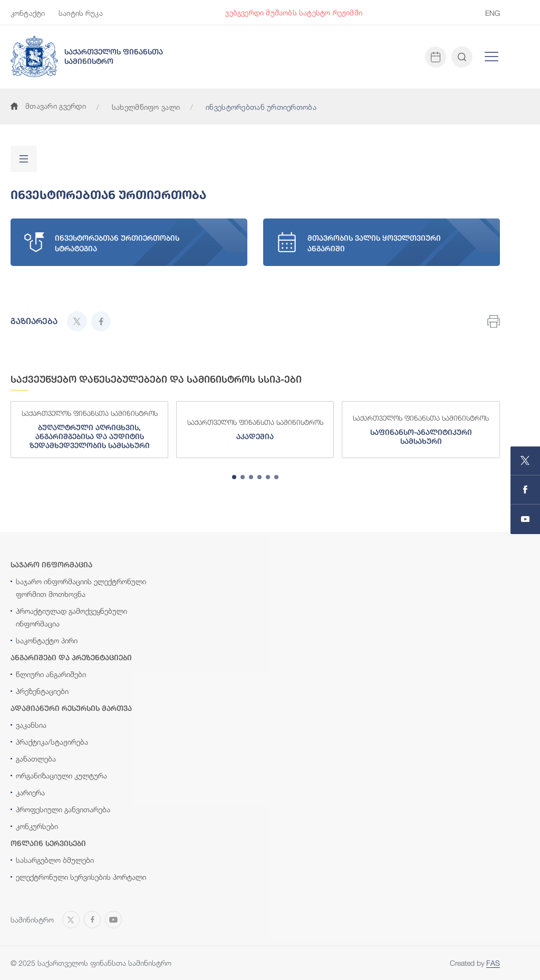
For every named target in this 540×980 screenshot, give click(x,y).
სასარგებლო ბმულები (55, 860)
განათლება (36, 759)
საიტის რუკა (81, 13)
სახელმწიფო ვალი (146, 107)
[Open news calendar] (436, 57)
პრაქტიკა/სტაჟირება (52, 742)
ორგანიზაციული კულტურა (61, 776)
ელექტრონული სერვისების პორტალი (81, 877)
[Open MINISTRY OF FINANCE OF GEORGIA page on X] (525, 461)
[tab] (234, 477)
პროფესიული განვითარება (63, 809)
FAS (493, 963)
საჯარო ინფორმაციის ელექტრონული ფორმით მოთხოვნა (81, 588)
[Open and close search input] (462, 57)
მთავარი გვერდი (48, 106)
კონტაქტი (28, 13)
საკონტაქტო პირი (47, 640)
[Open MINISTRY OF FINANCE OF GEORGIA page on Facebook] (525, 490)
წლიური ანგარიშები (51, 674)
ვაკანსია (31, 725)
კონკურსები (37, 826)
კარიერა (30, 792)
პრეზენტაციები (42, 691)
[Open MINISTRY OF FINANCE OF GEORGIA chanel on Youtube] (525, 519)
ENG (493, 13)
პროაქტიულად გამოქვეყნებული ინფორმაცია (71, 617)
